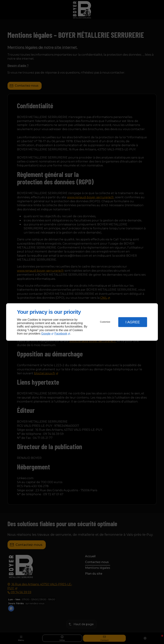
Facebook (61, 334)
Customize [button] (105, 322)
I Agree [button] (133, 322)
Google (46, 334)
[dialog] (82, 322)
